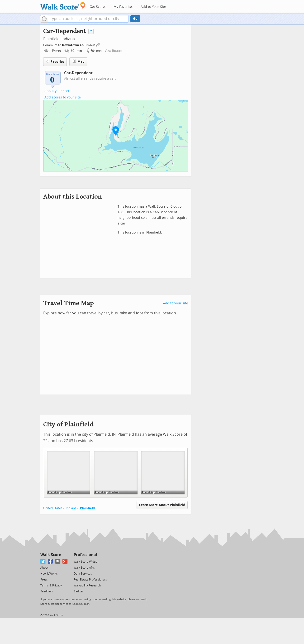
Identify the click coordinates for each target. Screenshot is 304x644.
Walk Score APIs (84, 568)
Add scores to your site (63, 97)
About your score (58, 91)
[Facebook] (50, 561)
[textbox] (88, 19)
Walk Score (51, 555)
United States (53, 508)
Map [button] (78, 62)
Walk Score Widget (86, 562)
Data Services (83, 574)
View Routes (113, 51)
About (44, 568)
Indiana (71, 508)
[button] (44, 19)
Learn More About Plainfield (162, 505)
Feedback (47, 591)
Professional (85, 555)
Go (135, 19)
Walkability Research (87, 585)
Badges (79, 591)
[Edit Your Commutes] (98, 44)
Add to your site (176, 303)
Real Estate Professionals (90, 580)
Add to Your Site (153, 7)
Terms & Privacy (51, 585)
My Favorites (123, 7)
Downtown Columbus (79, 45)
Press (44, 580)
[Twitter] (43, 561)
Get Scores (98, 7)
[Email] (58, 561)
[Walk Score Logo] (63, 6)
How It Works (49, 574)
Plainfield (51, 39)
